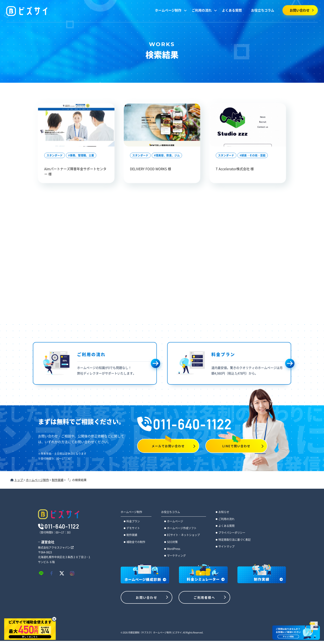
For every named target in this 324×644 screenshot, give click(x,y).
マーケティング (176, 555)
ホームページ (175, 521)
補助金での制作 (136, 542)
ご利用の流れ (202, 10)
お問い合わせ (300, 10)
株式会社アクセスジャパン (56, 547)
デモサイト (133, 528)
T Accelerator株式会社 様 (235, 169)
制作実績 (132, 535)
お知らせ (224, 512)
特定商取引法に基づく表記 (235, 539)
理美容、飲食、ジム (168, 156)
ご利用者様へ (204, 597)
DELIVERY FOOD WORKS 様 (151, 169)
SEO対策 (172, 542)
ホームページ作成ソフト (182, 528)
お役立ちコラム (263, 10)
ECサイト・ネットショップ (183, 535)
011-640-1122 (185, 424)
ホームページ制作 (168, 10)
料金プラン (133, 521)
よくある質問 (232, 10)
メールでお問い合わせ (168, 446)
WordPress (174, 549)
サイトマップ (226, 546)
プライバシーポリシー (232, 532)
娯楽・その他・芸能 (253, 156)
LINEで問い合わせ (236, 446)
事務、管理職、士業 (82, 156)
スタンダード (55, 156)
